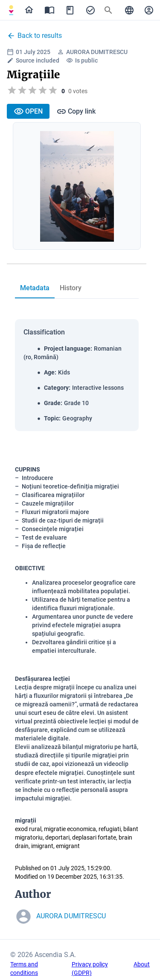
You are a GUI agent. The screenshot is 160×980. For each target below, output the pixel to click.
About (142, 964)
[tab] (35, 288)
